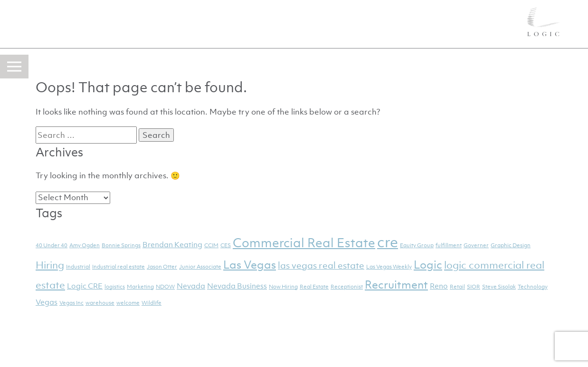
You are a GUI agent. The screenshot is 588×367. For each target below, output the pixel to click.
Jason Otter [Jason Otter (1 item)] (162, 267)
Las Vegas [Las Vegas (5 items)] (250, 265)
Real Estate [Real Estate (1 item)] (314, 287)
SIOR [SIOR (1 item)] (474, 287)
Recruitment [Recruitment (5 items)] (396, 285)
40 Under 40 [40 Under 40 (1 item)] (52, 245)
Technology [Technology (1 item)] (533, 287)
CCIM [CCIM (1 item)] (211, 245)
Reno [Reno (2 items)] (439, 286)
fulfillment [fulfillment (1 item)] (449, 245)
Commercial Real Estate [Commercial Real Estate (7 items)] (304, 243)
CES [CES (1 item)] (226, 245)
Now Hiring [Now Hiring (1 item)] (283, 287)
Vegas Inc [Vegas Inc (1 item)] (71, 303)
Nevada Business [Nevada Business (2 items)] (237, 286)
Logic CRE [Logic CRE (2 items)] (85, 286)
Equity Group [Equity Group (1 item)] (417, 245)
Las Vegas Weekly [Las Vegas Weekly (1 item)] (389, 267)
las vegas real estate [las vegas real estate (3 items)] (321, 265)
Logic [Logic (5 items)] (428, 265)
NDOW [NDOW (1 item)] (165, 287)
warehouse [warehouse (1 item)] (100, 303)
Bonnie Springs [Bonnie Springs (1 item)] (121, 245)
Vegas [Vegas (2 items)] (47, 302)
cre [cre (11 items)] (388, 242)
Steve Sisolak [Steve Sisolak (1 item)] (499, 287)
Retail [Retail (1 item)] (457, 287)
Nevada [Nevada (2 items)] (191, 286)
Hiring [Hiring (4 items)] (50, 265)
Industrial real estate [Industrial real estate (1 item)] (119, 267)
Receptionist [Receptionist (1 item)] (347, 287)
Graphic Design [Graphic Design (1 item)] (511, 245)
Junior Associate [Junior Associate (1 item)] (200, 267)
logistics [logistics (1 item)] (115, 287)
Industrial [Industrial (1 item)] (78, 267)
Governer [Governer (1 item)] (476, 245)
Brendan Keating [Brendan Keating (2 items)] (172, 244)
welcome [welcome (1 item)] (128, 303)
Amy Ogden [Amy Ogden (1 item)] (85, 245)
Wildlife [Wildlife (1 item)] (152, 303)
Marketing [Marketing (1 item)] (140, 287)
